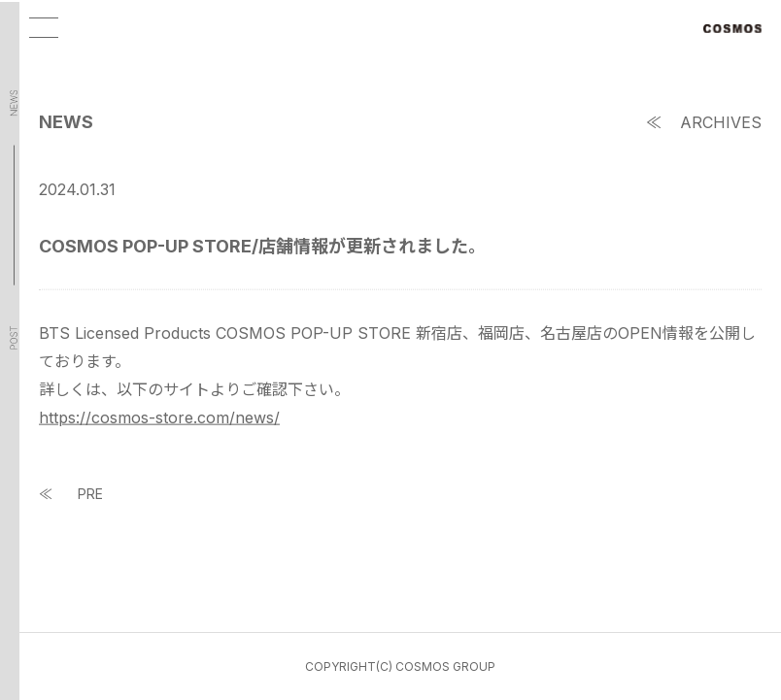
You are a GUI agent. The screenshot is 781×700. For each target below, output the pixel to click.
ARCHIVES (721, 124)
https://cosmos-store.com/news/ (159, 419)
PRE (90, 496)
